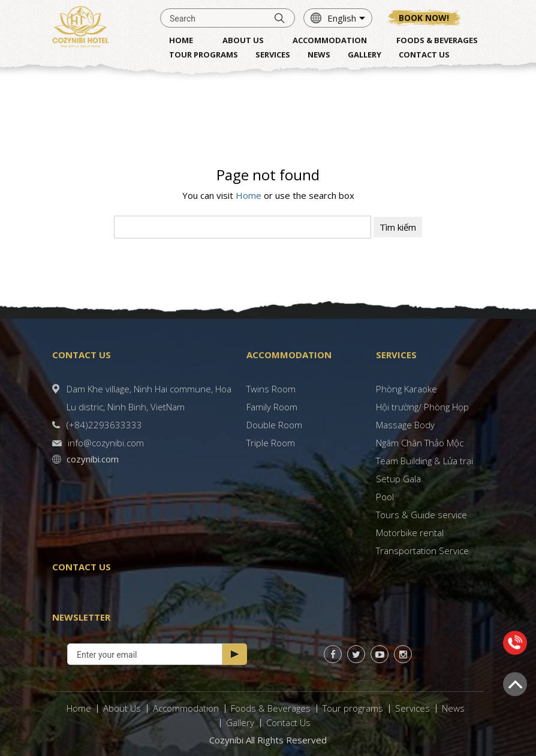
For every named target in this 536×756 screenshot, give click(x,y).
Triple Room (271, 443)
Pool (385, 497)
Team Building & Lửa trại (424, 461)
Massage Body (405, 425)
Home (249, 195)
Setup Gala (398, 479)
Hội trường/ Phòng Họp (422, 407)
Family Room (272, 407)
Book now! (424, 18)
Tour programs (353, 708)
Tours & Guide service (421, 515)
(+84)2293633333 (104, 425)
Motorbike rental (410, 533)
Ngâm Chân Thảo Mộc (420, 443)
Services (412, 708)
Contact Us (288, 722)
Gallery (240, 722)
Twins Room (271, 389)
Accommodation (186, 708)
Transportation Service (422, 551)
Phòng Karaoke (406, 389)
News (453, 708)
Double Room (274, 425)
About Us (122, 708)
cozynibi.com (93, 459)
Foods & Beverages (271, 708)
